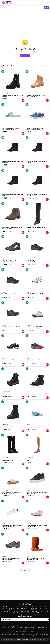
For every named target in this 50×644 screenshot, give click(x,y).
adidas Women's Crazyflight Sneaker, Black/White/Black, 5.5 (11, 261)
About (20, 623)
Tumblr (32, 632)
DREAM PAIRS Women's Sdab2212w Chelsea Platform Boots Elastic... (12, 427)
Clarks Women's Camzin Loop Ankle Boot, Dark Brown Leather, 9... (36, 394)
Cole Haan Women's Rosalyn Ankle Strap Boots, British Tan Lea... (36, 96)
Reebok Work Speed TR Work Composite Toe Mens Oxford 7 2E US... (37, 360)
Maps (38, 623)
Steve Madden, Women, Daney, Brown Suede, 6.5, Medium (37, 195)
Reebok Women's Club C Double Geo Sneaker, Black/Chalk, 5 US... (37, 493)
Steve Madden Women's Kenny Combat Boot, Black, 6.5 (13, 96)
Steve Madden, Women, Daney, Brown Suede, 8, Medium (37, 162)
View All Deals (45, 66)
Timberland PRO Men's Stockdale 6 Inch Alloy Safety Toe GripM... (13, 394)
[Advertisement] (25, 21)
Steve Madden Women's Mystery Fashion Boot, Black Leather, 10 (12, 460)
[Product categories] (25, 620)
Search (46, 7)
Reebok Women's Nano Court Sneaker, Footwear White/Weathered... (36, 427)
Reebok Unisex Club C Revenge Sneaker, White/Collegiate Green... (12, 526)
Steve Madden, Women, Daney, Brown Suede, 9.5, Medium (13, 162)
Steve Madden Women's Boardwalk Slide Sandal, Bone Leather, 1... (12, 493)
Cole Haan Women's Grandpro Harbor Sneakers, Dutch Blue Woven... (35, 129)
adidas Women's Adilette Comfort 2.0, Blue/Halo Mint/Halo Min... (11, 129)
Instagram (19, 632)
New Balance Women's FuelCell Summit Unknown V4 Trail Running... (36, 327)
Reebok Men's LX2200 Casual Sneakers (36, 294)
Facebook (25, 632)
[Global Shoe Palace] (6, 3)
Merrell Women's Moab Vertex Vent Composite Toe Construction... (11, 559)
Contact (34, 623)
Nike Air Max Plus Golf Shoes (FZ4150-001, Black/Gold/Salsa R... (12, 360)
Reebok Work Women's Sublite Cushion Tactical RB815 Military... (36, 261)
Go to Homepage (25, 56)
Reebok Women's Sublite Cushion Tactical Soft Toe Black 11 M (12, 294)
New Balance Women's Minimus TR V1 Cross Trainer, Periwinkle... (37, 526)
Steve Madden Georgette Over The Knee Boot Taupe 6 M (37, 460)
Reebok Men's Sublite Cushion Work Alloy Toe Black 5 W (13, 327)
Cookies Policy (27, 623)
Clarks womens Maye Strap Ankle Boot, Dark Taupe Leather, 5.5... (13, 228)
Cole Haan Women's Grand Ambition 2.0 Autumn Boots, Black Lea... (36, 228)
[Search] (22, 7)
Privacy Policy (14, 623)
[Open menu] (47, 3)
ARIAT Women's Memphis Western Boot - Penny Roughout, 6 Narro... (36, 559)
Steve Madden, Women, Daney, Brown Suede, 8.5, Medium (13, 195)
